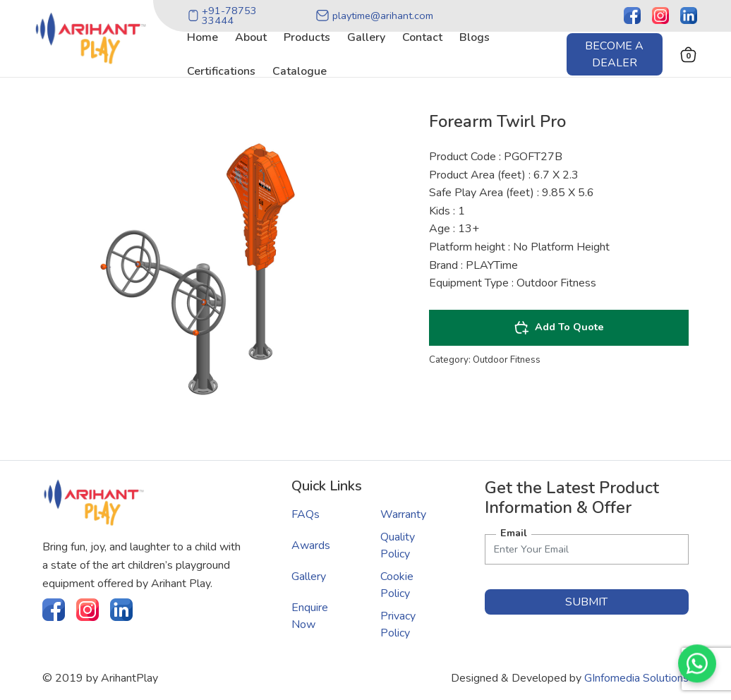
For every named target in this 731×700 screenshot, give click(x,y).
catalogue (300, 71)
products (307, 37)
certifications (221, 71)
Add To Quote (559, 327)
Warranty (403, 514)
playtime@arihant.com (374, 16)
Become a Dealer (614, 54)
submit (586, 602)
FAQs (306, 514)
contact (422, 37)
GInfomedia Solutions (636, 678)
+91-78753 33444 (222, 16)
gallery (366, 37)
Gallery (309, 577)
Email (514, 533)
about (251, 37)
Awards (311, 545)
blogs (475, 37)
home (203, 37)
